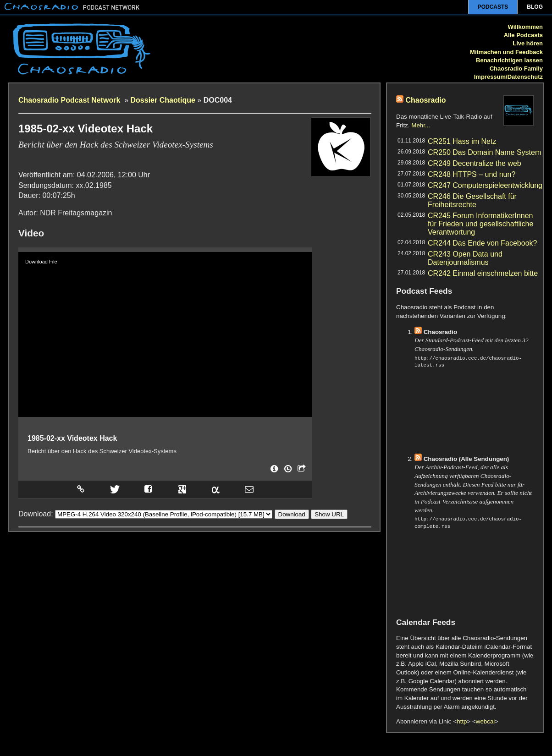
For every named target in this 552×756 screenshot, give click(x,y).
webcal (486, 721)
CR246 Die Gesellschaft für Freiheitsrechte (472, 200)
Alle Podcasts (523, 35)
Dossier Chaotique (163, 100)
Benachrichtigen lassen (509, 60)
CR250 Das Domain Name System (484, 152)
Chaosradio (425, 100)
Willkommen (525, 27)
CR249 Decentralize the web (475, 163)
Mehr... (421, 125)
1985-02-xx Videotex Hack (72, 438)
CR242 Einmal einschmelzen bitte (483, 273)
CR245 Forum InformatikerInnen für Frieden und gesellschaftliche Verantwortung (480, 224)
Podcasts (493, 7)
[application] (165, 334)
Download (292, 512)
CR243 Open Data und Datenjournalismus (465, 258)
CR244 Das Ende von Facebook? (482, 243)
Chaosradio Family (516, 68)
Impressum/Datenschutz (508, 77)
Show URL (329, 512)
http (462, 721)
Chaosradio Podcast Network (70, 100)
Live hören (528, 43)
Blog (535, 7)
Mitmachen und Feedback (506, 52)
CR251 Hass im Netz (462, 141)
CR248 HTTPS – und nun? (472, 174)
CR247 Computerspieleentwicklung (485, 185)
